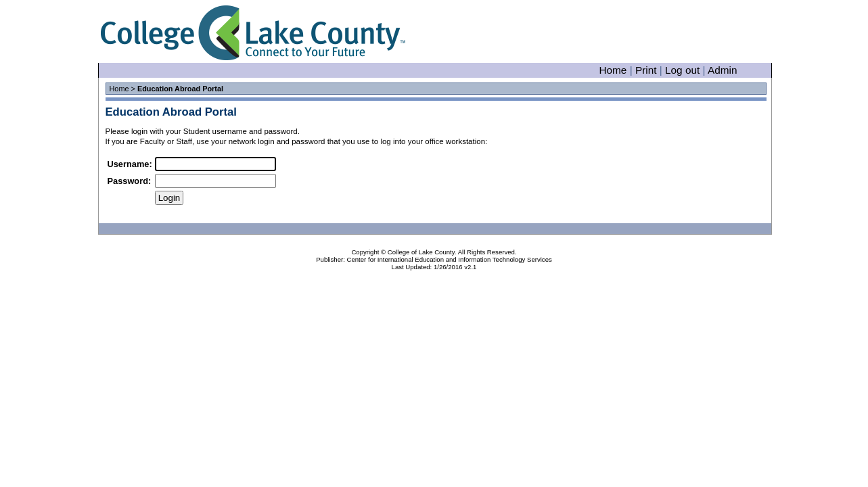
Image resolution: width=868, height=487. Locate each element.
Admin (723, 70)
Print (646, 70)
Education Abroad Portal (171, 112)
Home (613, 70)
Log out (682, 70)
